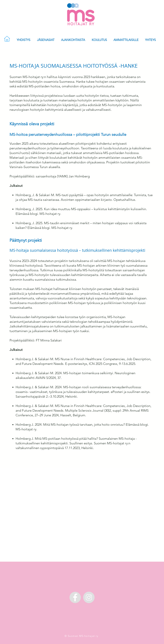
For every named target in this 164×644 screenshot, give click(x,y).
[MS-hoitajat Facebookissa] (75, 597)
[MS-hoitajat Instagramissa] (89, 597)
